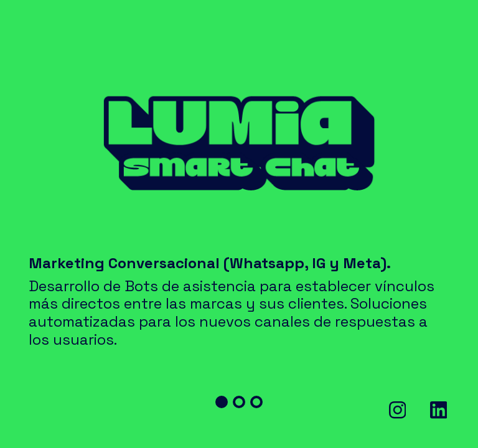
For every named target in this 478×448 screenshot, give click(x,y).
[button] (222, 402)
